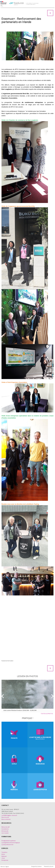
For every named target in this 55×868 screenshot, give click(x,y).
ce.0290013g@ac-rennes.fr (9, 815)
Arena (3, 854)
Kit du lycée (5, 831)
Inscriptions (5, 829)
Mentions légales (5, 867)
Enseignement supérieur (9, 841)
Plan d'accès (5, 817)
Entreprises (5, 860)
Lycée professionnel (7, 845)
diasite (52, 866)
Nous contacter (6, 819)
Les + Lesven (5, 833)
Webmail (4, 856)
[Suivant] (52, 696)
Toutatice (4, 852)
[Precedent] (3, 696)
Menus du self (5, 827)
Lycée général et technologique (11, 843)
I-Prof (3, 858)
